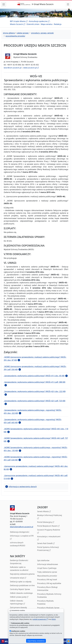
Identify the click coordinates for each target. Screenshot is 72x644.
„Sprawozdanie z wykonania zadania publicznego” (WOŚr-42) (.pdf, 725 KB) (35, 401)
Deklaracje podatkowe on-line (22, 585)
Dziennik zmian (33, 24)
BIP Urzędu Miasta (19, 21)
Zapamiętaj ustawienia (36, 641)
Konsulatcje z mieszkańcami (49, 538)
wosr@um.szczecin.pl (13, 68)
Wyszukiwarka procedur (47, 576)
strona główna (9, 33)
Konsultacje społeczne (39, 21)
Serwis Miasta (44, 512)
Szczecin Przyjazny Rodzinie (49, 531)
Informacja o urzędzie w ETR (22, 537)
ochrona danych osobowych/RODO (18, 544)
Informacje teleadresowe (48, 564)
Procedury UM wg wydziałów (49, 583)
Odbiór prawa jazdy (19, 597)
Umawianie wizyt (18, 578)
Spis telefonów (43, 560)
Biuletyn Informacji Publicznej (50, 517)
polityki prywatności (40, 619)
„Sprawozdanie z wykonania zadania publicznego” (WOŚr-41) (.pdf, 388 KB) (35, 382)
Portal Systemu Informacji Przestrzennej (48, 549)
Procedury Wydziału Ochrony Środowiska (49, 595)
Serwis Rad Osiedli (46, 543)
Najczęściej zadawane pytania (22, 574)
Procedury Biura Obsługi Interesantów (47, 589)
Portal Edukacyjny (46, 522)
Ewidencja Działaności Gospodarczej (19, 562)
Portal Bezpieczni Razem (48, 526)
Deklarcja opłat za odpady (21, 582)
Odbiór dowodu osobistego (21, 593)
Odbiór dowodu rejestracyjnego (17, 602)
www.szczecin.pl (31, 68)
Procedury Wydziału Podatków (45, 602)
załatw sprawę (23, 33)
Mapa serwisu (47, 24)
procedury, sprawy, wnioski (42, 33)
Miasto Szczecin (17, 24)
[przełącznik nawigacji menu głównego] (4, 4)
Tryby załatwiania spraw (47, 572)
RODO (54, 619)
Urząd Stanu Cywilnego (47, 568)
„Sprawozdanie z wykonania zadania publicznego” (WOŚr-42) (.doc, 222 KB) (35, 391)
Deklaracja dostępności (20, 532)
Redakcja (58, 24)
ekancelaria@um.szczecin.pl (22, 527)
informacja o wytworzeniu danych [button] (21, 487)
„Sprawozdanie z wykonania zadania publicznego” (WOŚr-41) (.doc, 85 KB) (34, 376)
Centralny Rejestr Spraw (20, 589)
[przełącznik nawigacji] (68, 4)
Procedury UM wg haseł (47, 579)
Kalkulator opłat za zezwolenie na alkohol (19, 569)
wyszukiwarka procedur (15, 36)
